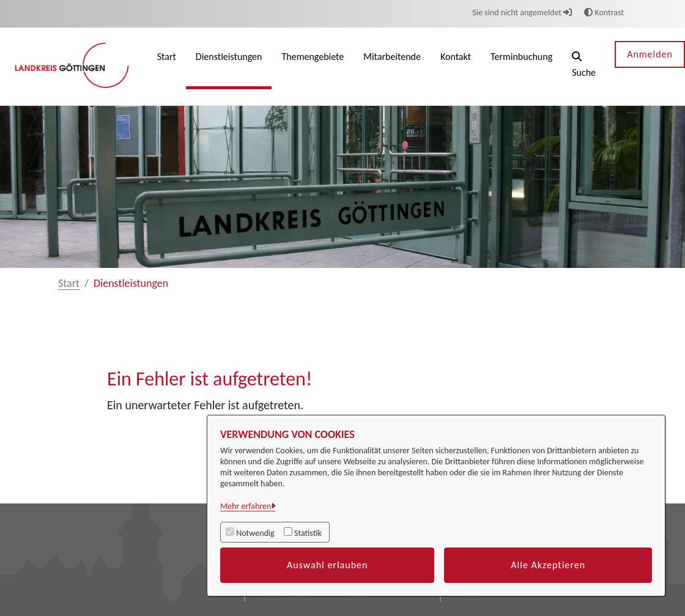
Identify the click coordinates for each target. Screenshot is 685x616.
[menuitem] (167, 66)
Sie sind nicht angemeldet (522, 13)
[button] (584, 66)
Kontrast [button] (604, 13)
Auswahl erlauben (328, 565)
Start (69, 283)
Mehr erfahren (246, 506)
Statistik (308, 533)
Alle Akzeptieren (548, 565)
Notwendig (255, 533)
